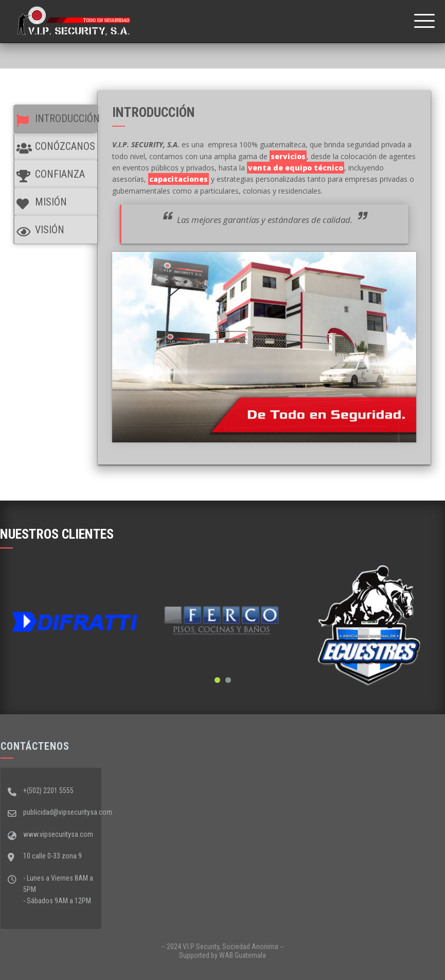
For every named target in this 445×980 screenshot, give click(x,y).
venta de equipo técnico (296, 168)
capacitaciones (179, 179)
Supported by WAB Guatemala (222, 955)
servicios (288, 156)
